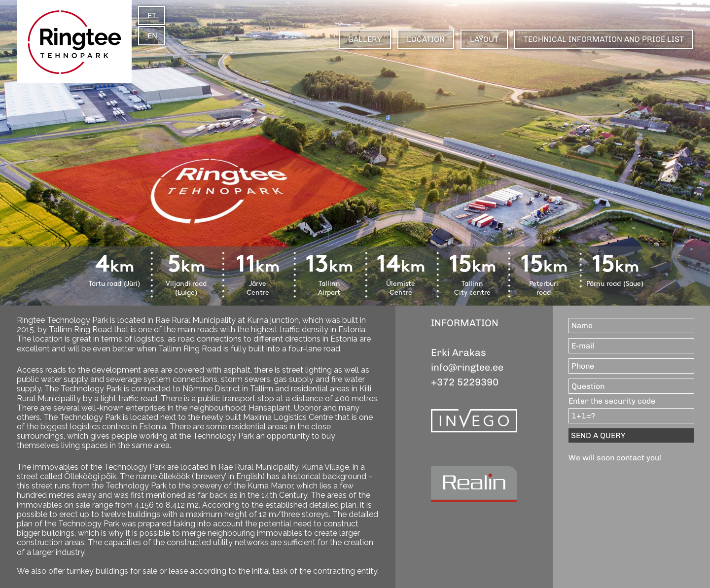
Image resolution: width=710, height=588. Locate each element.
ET (152, 16)
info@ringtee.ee (467, 367)
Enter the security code (612, 401)
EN (152, 36)
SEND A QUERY (598, 435)
